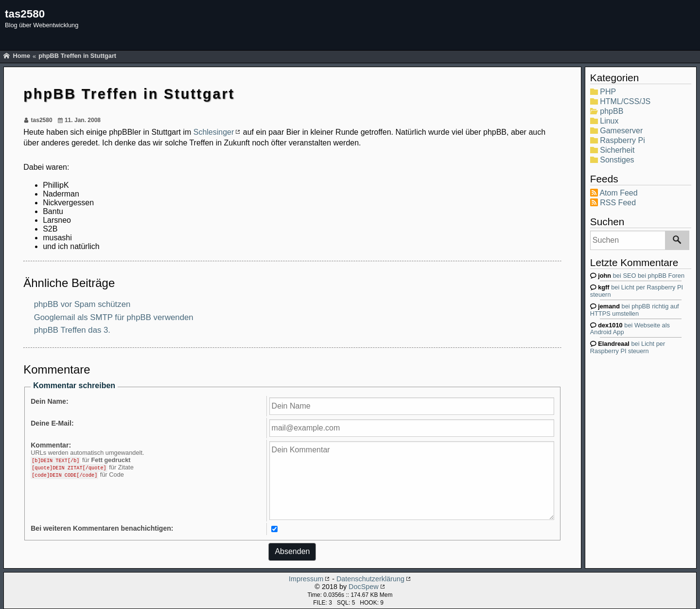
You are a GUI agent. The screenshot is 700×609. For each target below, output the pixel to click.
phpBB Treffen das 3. (72, 330)
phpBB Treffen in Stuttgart (77, 56)
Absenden (292, 551)
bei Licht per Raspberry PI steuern (628, 347)
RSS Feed (618, 203)
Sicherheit (617, 150)
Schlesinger (214, 132)
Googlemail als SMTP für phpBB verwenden (114, 317)
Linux (609, 121)
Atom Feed (618, 193)
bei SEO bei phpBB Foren (641, 276)
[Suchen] (677, 240)
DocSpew (364, 587)
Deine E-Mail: (52, 423)
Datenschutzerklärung (370, 579)
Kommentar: (51, 445)
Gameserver (621, 131)
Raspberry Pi (622, 140)
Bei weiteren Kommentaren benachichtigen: (102, 528)
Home (21, 56)
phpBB (612, 111)
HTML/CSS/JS (625, 101)
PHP (608, 92)
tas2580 (25, 14)
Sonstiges (617, 160)
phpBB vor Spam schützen (82, 304)
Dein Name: (49, 401)
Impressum (306, 579)
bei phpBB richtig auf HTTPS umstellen (635, 310)
